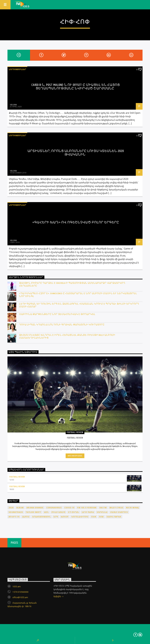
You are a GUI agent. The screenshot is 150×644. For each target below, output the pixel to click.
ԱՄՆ (46, 512)
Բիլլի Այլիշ (58, 512)
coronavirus (54, 508)
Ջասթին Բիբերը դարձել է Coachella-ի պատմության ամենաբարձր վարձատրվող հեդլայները (72, 284)
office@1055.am (20, 597)
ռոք (101, 517)
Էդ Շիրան (74, 512)
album (20, 508)
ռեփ (94, 517)
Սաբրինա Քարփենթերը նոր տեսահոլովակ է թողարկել (57, 314)
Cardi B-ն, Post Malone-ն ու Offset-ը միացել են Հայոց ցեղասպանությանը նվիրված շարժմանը (76, 87)
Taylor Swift (33, 512)
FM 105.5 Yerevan (87, 508)
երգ (56, 517)
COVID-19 (69, 508)
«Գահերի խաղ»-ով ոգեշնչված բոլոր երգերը (76, 222)
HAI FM (103, 508)
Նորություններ (17, 69)
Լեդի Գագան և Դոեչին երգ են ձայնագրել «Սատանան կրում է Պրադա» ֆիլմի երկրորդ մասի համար (79, 305)
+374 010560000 (20, 592)
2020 (11, 508)
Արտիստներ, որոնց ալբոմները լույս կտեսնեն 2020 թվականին (76, 153)
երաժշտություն (42, 517)
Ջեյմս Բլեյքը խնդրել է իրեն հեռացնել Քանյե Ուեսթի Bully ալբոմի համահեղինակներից (67, 337)
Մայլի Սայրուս (119, 512)
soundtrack (16, 512)
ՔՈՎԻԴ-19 (14, 517)
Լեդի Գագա (88, 512)
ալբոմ (26, 517)
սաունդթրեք (114, 517)
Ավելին (59, 597)
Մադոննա (102, 512)
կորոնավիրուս (80, 517)
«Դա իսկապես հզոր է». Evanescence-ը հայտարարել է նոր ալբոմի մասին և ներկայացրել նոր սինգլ (78, 295)
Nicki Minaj (132, 508)
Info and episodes (75, 456)
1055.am (17, 586)
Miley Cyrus (116, 508)
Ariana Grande (35, 508)
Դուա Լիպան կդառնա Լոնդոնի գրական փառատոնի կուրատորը (62, 325)
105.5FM (13, 105)
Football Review (17, 477)
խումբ (65, 517)
